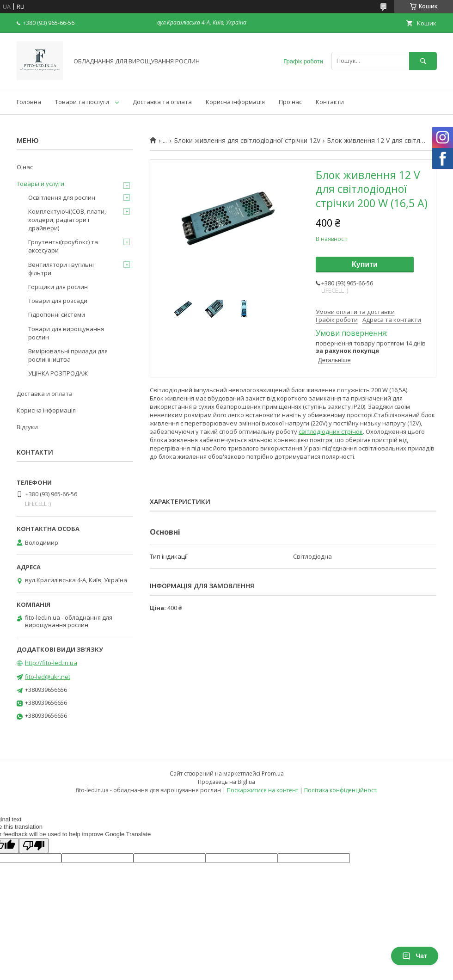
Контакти (330, 102)
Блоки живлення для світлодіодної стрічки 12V (247, 141)
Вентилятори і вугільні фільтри (61, 269)
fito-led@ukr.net (48, 677)
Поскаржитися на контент (263, 790)
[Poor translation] (34, 846)
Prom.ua (273, 774)
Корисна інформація (235, 102)
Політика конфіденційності (341, 790)
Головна (29, 102)
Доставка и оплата (45, 394)
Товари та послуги (82, 102)
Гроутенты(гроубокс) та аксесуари (63, 246)
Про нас (290, 102)
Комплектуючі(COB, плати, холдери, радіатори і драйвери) (67, 220)
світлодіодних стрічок (331, 431)
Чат (415, 956)
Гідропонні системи (57, 314)
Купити (365, 264)
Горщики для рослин (58, 287)
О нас (25, 167)
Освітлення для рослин (62, 197)
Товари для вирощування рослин (66, 333)
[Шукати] (423, 61)
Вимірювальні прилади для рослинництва (68, 355)
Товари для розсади (58, 301)
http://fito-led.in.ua (51, 663)
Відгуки (27, 427)
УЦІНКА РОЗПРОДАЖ (58, 373)
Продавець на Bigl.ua (226, 782)
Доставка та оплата (162, 102)
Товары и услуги (40, 184)
